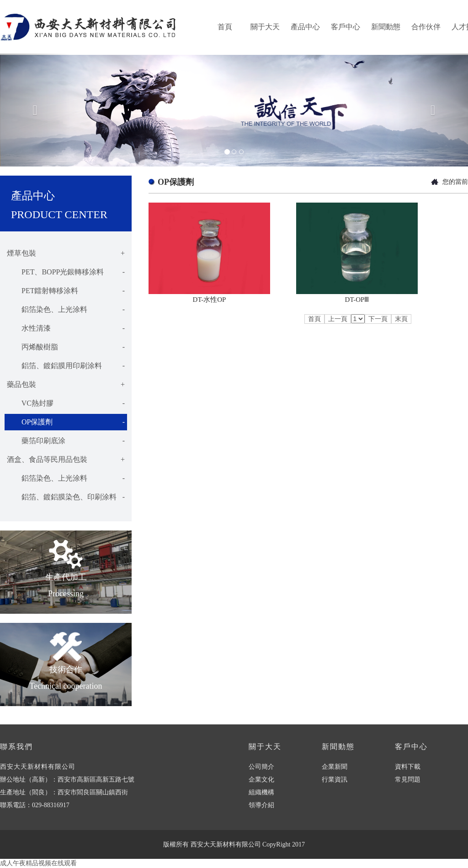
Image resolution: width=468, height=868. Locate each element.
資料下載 (408, 767)
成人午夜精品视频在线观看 (38, 863)
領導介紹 (261, 805)
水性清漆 (66, 328)
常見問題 (408, 780)
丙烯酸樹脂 (66, 347)
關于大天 (265, 27)
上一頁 (338, 319)
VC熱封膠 (66, 403)
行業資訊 (335, 780)
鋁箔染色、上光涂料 (66, 310)
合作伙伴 (426, 27)
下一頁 (378, 319)
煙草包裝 (66, 253)
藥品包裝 (66, 385)
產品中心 (305, 27)
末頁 (401, 319)
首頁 (225, 27)
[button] (35, 110)
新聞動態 (386, 27)
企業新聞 (335, 767)
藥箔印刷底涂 (66, 441)
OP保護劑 (66, 422)
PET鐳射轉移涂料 (66, 291)
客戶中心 (346, 27)
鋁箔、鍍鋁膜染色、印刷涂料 (66, 497)
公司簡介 (261, 767)
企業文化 (261, 780)
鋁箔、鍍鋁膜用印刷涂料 (66, 366)
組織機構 (261, 792)
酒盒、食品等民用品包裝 (66, 460)
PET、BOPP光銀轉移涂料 (66, 272)
